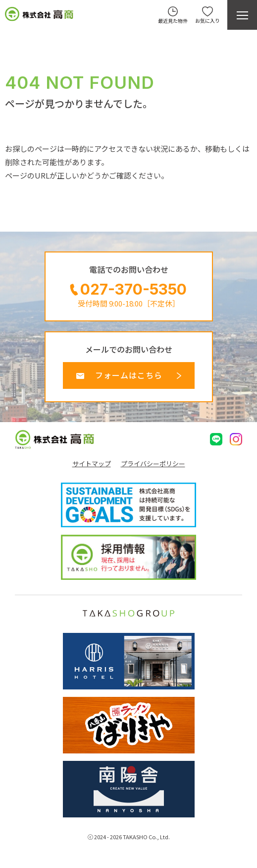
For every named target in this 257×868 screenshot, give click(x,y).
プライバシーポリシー (153, 464)
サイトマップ (92, 464)
